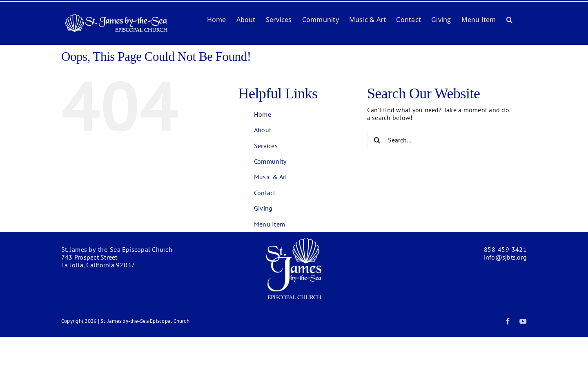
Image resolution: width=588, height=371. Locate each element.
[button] (509, 19)
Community (270, 161)
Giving (263, 208)
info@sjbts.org (505, 257)
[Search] (377, 140)
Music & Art (271, 177)
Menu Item (269, 224)
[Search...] (441, 140)
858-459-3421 (505, 249)
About (263, 130)
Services (266, 146)
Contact (265, 193)
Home (263, 114)
